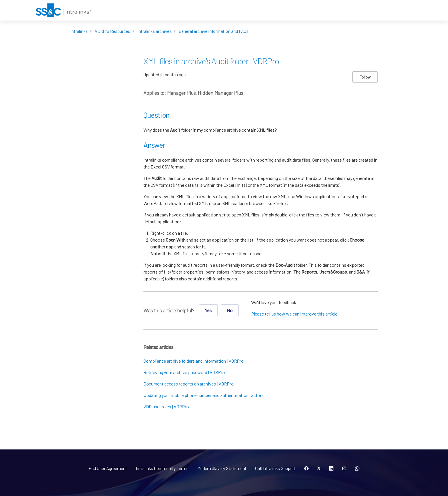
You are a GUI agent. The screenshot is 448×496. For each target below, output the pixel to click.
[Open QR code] (357, 469)
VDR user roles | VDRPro (166, 406)
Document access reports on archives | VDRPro (189, 384)
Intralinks (79, 31)
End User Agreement (108, 468)
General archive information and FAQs (214, 31)
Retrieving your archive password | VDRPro (184, 372)
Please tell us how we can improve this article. (295, 314)
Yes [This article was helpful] (208, 310)
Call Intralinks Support (275, 468)
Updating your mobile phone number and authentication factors (204, 395)
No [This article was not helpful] (230, 310)
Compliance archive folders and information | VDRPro (194, 361)
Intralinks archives (155, 31)
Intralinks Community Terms (162, 468)
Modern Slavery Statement (222, 468)
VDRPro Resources (113, 31)
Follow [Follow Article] (365, 77)
